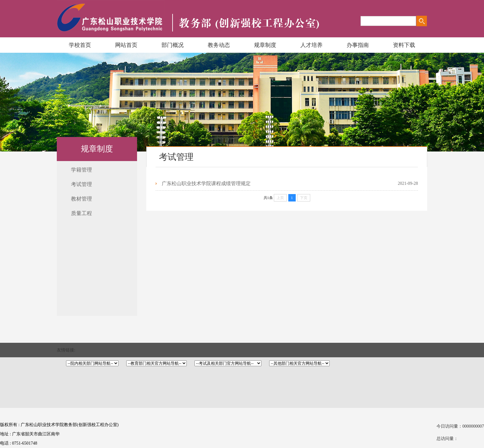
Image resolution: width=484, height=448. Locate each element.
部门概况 (173, 45)
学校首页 (80, 45)
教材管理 (81, 199)
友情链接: (66, 350)
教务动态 (219, 45)
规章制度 (265, 45)
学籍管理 (81, 170)
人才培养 (311, 45)
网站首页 (126, 45)
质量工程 (81, 213)
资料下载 (404, 45)
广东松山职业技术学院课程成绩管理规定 (206, 183)
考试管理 (81, 184)
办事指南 (358, 45)
